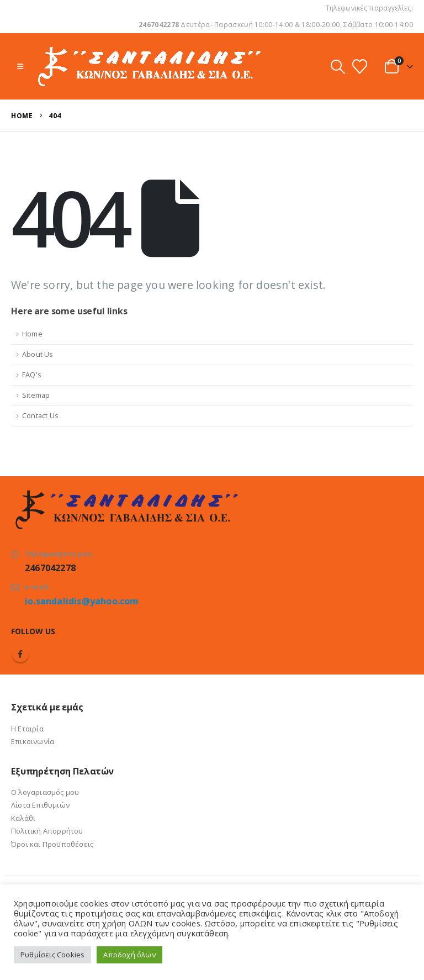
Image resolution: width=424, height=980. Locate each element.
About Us (38, 354)
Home (32, 334)
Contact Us (40, 416)
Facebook (20, 654)
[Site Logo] (148, 66)
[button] (20, 66)
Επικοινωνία (33, 741)
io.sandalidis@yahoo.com (82, 601)
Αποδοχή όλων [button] (129, 955)
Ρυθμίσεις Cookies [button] (52, 955)
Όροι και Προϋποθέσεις (52, 844)
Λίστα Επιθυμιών (40, 805)
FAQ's (32, 375)
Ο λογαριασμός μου (45, 792)
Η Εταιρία (27, 729)
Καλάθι (23, 818)
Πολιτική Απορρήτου (47, 831)
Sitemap (36, 395)
